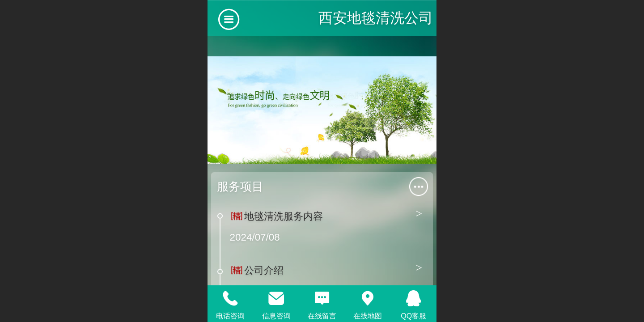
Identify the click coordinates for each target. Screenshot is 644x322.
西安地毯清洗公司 (376, 18)
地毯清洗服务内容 (284, 216)
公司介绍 (264, 270)
